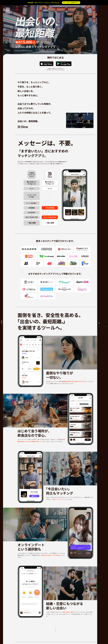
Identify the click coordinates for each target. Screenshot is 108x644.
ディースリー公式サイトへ (71, 3)
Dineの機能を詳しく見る (62, 630)
